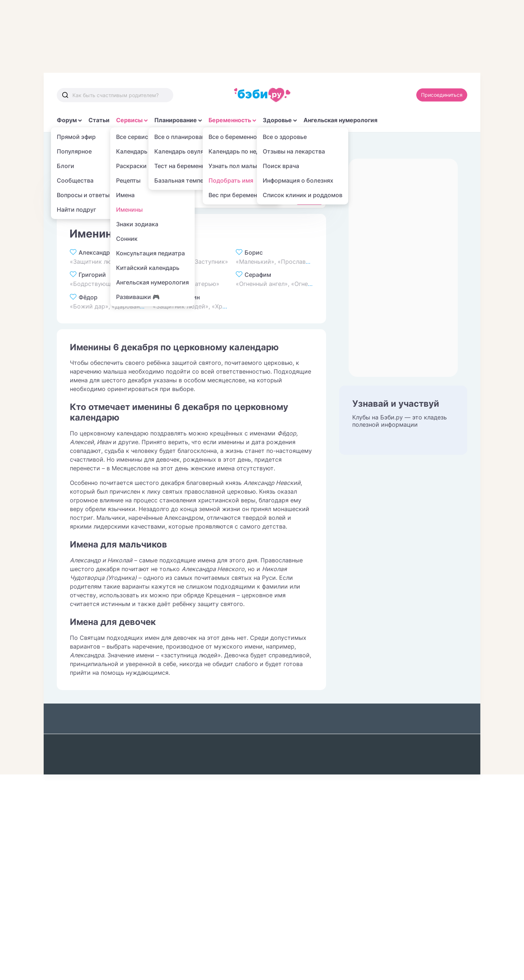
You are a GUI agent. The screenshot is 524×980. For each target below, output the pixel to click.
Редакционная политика (393, 760)
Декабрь (196, 145)
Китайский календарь (240, 841)
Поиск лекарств (307, 768)
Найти (309, 197)
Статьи (99, 120)
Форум (67, 120)
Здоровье (277, 120)
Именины (162, 145)
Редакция (432, 744)
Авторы (369, 793)
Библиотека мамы (159, 760)
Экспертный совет (385, 776)
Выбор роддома (231, 760)
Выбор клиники (230, 744)
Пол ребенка (226, 793)
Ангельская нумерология (340, 120)
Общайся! (71, 744)
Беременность (230, 120)
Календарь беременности (78, 812)
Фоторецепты (228, 776)
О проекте (386, 725)
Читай (141, 793)
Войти (452, 816)
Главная (67, 145)
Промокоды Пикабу (86, 878)
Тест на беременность (89, 793)
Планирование (176, 120)
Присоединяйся (392, 816)
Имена (131, 145)
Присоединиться (442, 95)
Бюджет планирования (90, 760)
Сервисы (129, 120)
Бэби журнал (151, 744)
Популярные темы (159, 776)
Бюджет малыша (81, 776)
